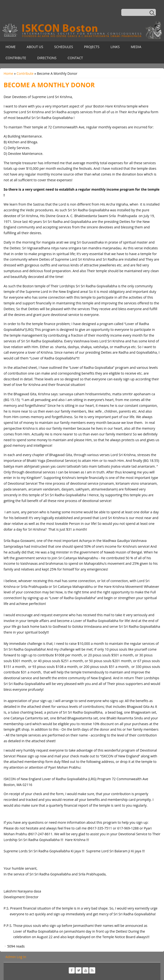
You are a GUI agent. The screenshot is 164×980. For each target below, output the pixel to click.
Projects (92, 47)
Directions (47, 58)
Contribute (16, 58)
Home (11, 47)
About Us (35, 47)
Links (115, 47)
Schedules (64, 47)
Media (136, 47)
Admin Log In (16, 957)
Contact (75, 58)
